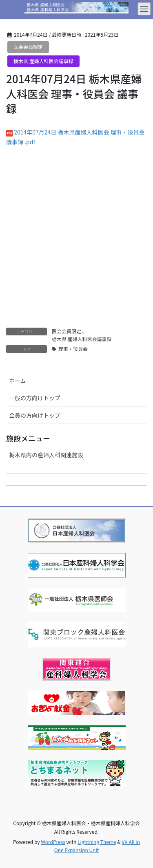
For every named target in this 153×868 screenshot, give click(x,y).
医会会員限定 (28, 47)
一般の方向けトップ (35, 398)
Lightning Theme (97, 842)
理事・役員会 (73, 349)
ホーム (18, 381)
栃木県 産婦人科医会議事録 (43, 61)
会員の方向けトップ (35, 415)
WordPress (53, 842)
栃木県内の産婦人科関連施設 (46, 455)
